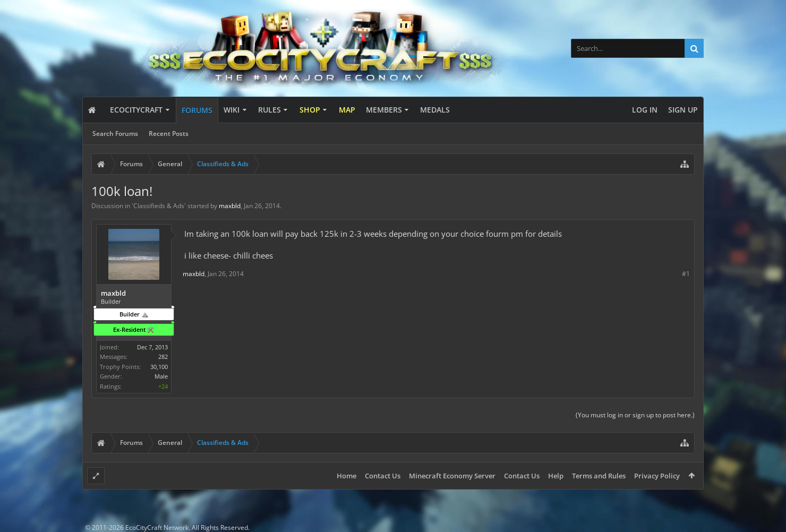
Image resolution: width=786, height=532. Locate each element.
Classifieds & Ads (159, 206)
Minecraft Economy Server (452, 476)
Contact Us (383, 476)
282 (163, 357)
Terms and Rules (599, 476)
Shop (310, 110)
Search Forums (115, 134)
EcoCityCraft (136, 110)
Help (556, 476)
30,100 (159, 367)
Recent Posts (169, 134)
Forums (197, 110)
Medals (435, 110)
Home (347, 476)
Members (384, 110)
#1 (686, 274)
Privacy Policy (657, 476)
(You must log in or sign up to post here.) (635, 415)
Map (347, 110)
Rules (270, 110)
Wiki (232, 110)
